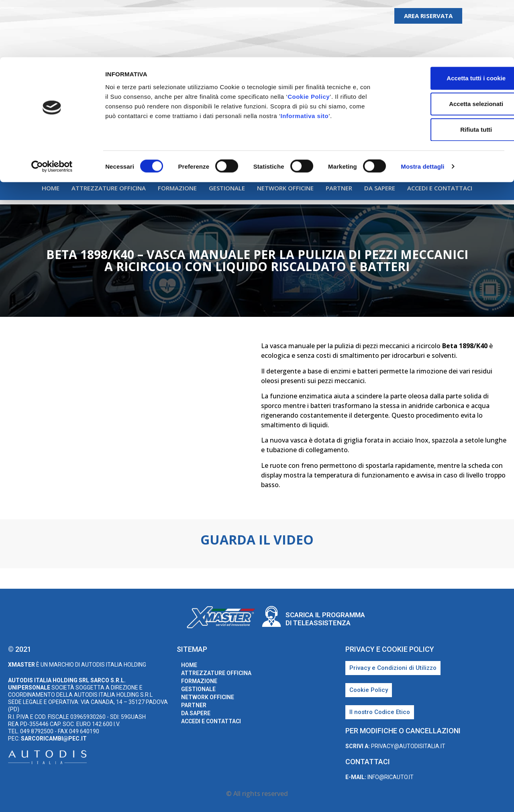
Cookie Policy (309, 39)
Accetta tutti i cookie (447, 21)
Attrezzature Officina (109, 188)
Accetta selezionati (447, 46)
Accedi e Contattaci (440, 188)
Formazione (177, 188)
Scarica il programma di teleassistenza (325, 619)
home (51, 188)
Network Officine (285, 188)
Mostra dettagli (422, 109)
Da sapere (380, 188)
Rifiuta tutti (447, 72)
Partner (339, 188)
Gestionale (227, 188)
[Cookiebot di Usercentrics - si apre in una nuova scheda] (52, 109)
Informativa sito (305, 58)
